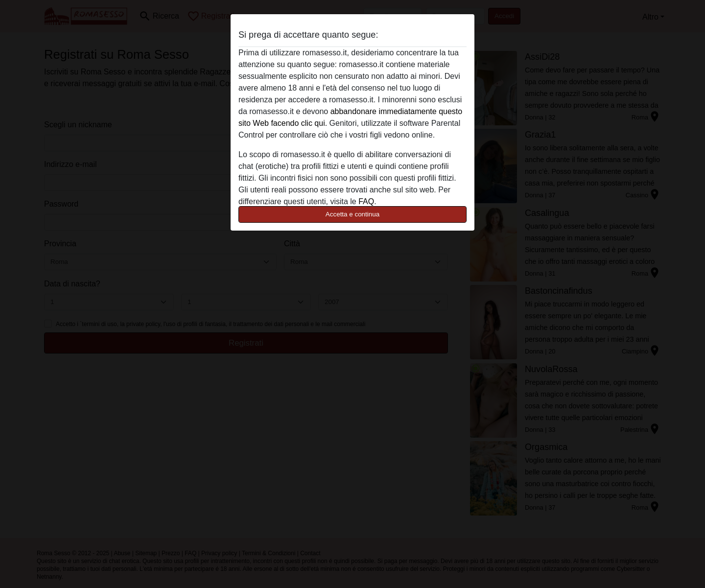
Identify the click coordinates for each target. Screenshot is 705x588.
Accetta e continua (352, 214)
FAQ (366, 201)
